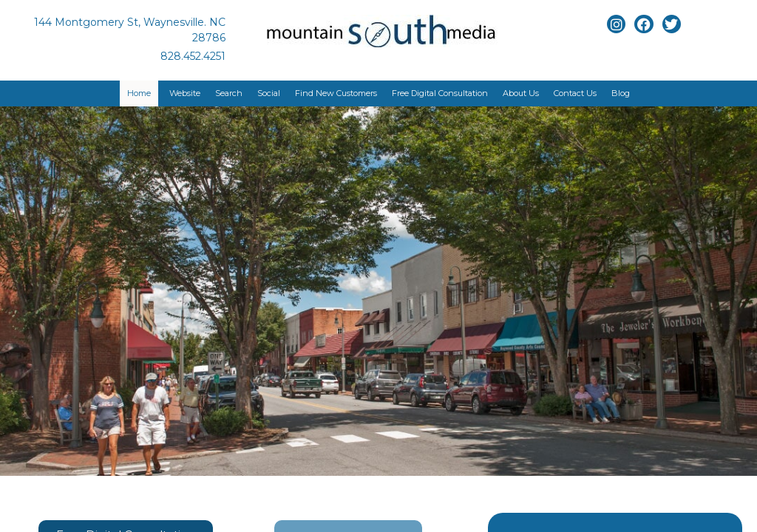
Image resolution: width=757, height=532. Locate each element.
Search (229, 93)
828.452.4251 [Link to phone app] (193, 56)
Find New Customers (336, 93)
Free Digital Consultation (440, 93)
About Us (521, 93)
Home (139, 93)
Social (269, 93)
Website (185, 93)
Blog (621, 93)
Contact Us (575, 93)
